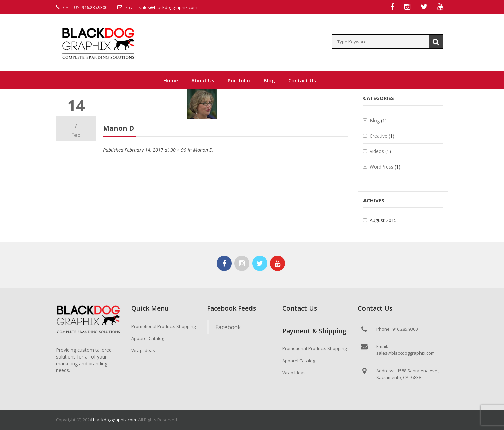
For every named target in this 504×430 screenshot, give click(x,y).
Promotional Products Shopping (164, 327)
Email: (382, 347)
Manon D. (203, 150)
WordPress (381, 167)
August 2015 (383, 220)
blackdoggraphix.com (115, 420)
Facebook (228, 327)
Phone (383, 329)
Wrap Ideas (143, 351)
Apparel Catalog (148, 339)
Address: (385, 371)
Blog (375, 121)
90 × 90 (178, 150)
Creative (378, 136)
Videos (377, 152)
